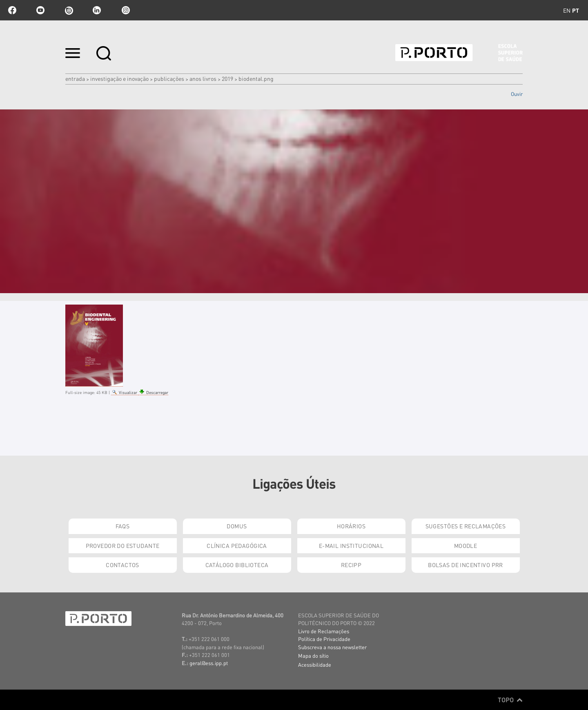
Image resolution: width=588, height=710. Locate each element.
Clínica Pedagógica (237, 545)
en (567, 10)
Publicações (169, 78)
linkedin (97, 10)
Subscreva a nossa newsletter (332, 647)
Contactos (122, 565)
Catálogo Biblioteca (237, 565)
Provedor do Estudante (123, 545)
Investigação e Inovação (119, 78)
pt (576, 10)
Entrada (75, 78)
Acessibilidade (315, 664)
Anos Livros (203, 78)
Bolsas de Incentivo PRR (465, 565)
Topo (510, 700)
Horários (351, 526)
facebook (12, 10)
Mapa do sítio (313, 655)
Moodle (466, 545)
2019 (227, 78)
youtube (40, 10)
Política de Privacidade (324, 639)
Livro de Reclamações (324, 631)
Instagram (125, 10)
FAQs (123, 526)
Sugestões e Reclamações (466, 526)
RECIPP (351, 565)
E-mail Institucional (351, 545)
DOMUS (237, 526)
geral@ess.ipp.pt (209, 663)
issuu (69, 10)
